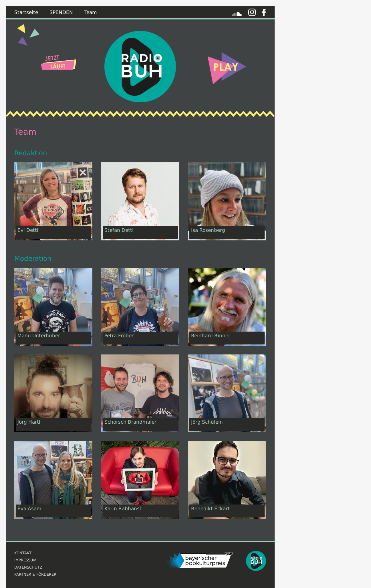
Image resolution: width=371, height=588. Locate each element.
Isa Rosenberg (208, 230)
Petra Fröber (119, 336)
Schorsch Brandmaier (130, 422)
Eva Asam (29, 509)
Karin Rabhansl (123, 509)
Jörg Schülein (207, 422)
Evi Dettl (28, 230)
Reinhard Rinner (211, 336)
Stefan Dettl (119, 230)
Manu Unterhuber (39, 336)
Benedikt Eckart (210, 509)
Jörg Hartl (29, 422)
